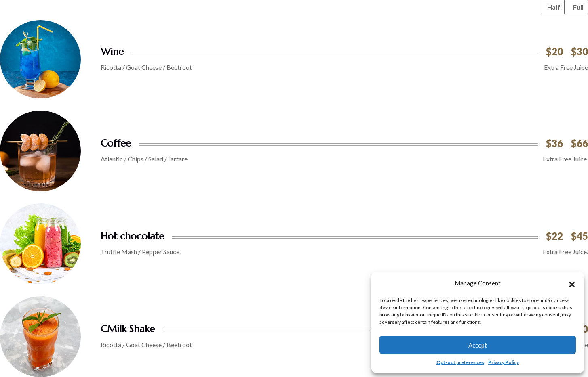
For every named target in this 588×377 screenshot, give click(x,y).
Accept (478, 345)
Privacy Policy (504, 362)
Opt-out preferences (460, 362)
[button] (572, 283)
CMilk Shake (128, 329)
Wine (112, 52)
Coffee (116, 143)
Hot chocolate (132, 236)
